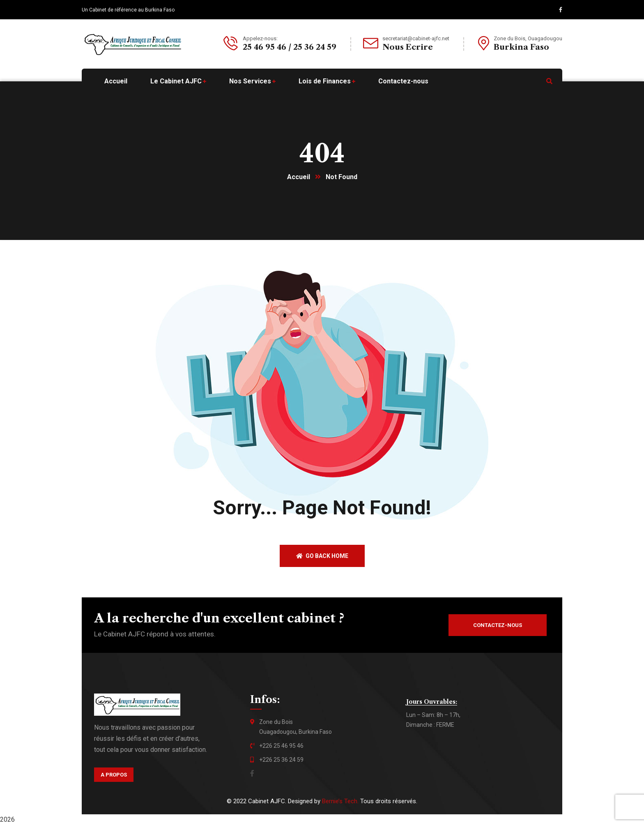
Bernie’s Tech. (340, 801)
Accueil (299, 177)
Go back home (322, 556)
